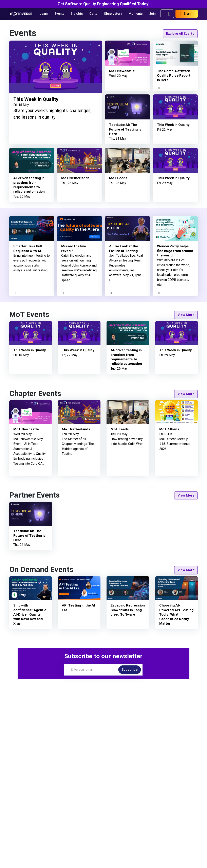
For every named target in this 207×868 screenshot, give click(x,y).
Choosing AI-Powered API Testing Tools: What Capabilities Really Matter (176, 615)
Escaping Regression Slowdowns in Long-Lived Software (128, 610)
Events (60, 14)
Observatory (113, 14)
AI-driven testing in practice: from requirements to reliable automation (30, 185)
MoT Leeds (119, 178)
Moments (136, 14)
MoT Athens (170, 429)
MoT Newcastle (122, 71)
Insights (77, 14)
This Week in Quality (38, 99)
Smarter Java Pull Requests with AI (28, 249)
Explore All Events (180, 34)
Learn (44, 14)
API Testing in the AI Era (79, 608)
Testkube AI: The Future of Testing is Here (125, 130)
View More (186, 315)
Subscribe (130, 670)
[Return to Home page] (21, 14)
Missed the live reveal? (74, 249)
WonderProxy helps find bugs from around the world (173, 251)
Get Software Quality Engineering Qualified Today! (103, 4)
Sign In (187, 14)
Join (152, 14)
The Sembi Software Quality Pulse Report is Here (174, 76)
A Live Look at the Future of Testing (124, 249)
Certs (93, 14)
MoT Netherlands (76, 178)
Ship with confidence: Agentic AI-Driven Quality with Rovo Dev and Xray (30, 615)
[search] (169, 14)
